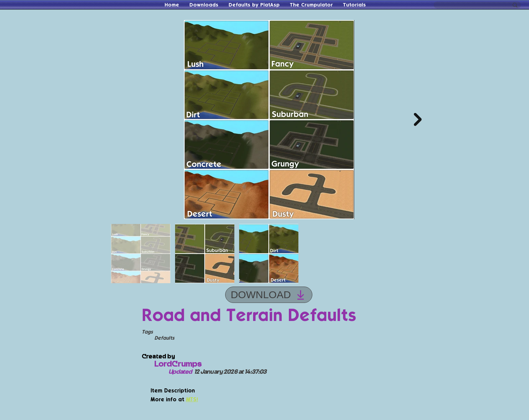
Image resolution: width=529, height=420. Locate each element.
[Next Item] (418, 120)
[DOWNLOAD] (269, 295)
